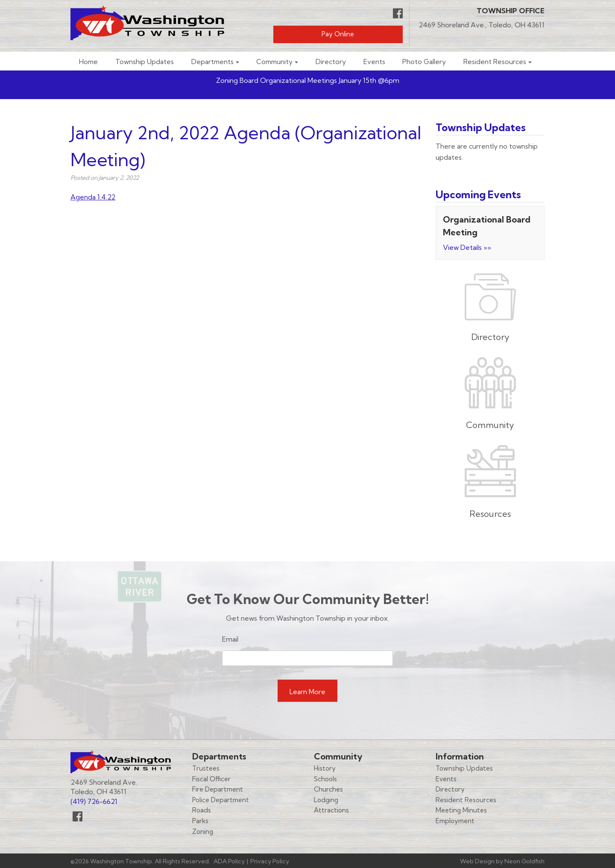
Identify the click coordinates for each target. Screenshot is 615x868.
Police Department (221, 800)
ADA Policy (229, 861)
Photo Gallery (424, 62)
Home (88, 62)
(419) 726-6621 (94, 801)
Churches (328, 789)
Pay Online (338, 34)
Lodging (326, 800)
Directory (331, 62)
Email (230, 639)
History (325, 768)
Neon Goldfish (524, 861)
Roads (202, 810)
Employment (455, 821)
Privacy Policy (270, 861)
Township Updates (145, 62)
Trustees (206, 768)
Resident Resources (495, 62)
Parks (200, 821)
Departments (212, 62)
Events (374, 62)
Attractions (331, 810)
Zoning (203, 831)
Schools (325, 779)
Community (274, 62)
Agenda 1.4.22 (93, 197)
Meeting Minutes (461, 810)
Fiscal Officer (211, 779)
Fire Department (218, 789)
